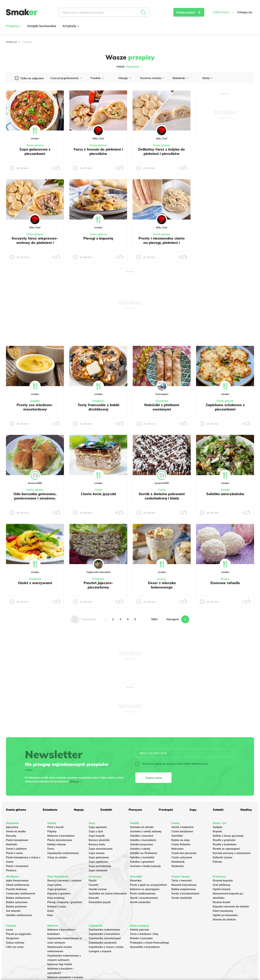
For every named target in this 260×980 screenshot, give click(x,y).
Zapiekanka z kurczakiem (104, 934)
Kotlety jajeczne (140, 930)
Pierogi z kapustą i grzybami (65, 902)
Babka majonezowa (184, 889)
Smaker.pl (11, 42)
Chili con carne (15, 947)
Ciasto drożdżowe (182, 831)
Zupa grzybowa (57, 889)
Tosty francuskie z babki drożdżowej (98, 407)
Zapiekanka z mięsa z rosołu (106, 947)
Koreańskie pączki (100, 902)
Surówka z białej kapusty (145, 866)
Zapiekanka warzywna (103, 943)
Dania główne (35, 145)
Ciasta (98, 490)
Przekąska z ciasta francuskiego (149, 943)
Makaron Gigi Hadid (60, 964)
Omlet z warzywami (35, 583)
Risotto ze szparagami (226, 849)
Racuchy (11, 836)
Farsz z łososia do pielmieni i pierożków (98, 151)
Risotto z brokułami (225, 844)
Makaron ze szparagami (145, 889)
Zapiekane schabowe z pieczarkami (225, 407)
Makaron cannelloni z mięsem (65, 977)
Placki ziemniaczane (60, 840)
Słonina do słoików (224, 920)
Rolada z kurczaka (141, 938)
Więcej (74, 781)
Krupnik (217, 831)
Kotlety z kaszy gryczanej (228, 836)
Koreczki (94, 898)
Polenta (217, 862)
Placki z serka (14, 853)
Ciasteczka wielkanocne (21, 894)
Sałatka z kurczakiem (143, 840)
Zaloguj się (245, 12)
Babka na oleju (181, 840)
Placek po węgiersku (19, 934)
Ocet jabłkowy (222, 885)
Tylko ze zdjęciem (32, 78)
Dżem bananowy (223, 911)
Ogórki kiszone (222, 889)
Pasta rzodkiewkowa (143, 894)
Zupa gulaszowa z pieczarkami (35, 151)
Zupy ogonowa (98, 827)
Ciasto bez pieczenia (184, 853)
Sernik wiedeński (140, 902)
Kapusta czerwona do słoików (231, 907)
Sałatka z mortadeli (142, 857)
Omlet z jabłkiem (16, 849)
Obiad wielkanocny (18, 885)
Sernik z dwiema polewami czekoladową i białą (162, 496)
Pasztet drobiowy (17, 889)
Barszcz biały (97, 844)
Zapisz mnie (154, 778)
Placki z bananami (17, 866)
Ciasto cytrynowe (182, 857)
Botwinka (136, 881)
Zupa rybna (54, 885)
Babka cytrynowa (17, 902)
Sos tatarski (13, 911)
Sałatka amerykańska (225, 494)
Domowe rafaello (225, 583)
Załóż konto (221, 12)
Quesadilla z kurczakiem (145, 947)
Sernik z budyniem (183, 827)
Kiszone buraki (222, 902)
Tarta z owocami (182, 881)
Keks (50, 915)
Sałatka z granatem (142, 862)
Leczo (9, 930)
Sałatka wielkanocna (19, 915)
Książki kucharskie (42, 26)
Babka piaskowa (16, 907)
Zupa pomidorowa (100, 866)
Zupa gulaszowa (99, 857)
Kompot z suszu (57, 907)
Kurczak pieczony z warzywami (232, 853)
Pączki (93, 881)
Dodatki (35, 401)
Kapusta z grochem (59, 894)
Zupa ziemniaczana (101, 849)
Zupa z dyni (96, 831)
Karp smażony (56, 898)
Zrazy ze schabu (57, 857)
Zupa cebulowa (98, 870)
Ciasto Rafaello (181, 844)
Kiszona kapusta (223, 881)
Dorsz (51, 849)
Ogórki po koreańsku (225, 915)
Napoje (79, 810)
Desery (162, 579)
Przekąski (98, 579)
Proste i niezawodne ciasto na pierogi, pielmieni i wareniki (162, 243)
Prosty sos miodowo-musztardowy (35, 407)
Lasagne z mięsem (100, 951)
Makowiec (177, 849)
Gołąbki (217, 827)
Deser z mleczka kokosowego (162, 585)
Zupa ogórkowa (98, 862)
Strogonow (12, 938)
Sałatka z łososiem (142, 836)
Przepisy (14, 26)
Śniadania (98, 401)
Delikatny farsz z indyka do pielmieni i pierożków (162, 151)
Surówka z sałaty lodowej (146, 831)
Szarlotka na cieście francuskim (108, 894)
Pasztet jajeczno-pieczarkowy (98, 585)
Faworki (94, 885)
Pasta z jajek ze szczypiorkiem (149, 885)
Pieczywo (135, 810)
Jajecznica (12, 827)
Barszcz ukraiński (99, 840)
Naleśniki (12, 844)
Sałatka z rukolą (140, 849)
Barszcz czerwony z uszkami (64, 881)
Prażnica (11, 870)
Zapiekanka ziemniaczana (105, 938)
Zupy (193, 810)
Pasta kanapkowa (17, 840)
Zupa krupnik (97, 836)
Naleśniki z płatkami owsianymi (162, 407)
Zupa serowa (97, 853)
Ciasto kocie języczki (98, 494)
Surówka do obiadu (142, 827)
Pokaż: (130, 67)
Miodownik (178, 862)
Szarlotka (177, 836)
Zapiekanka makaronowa (63, 853)
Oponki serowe (98, 889)
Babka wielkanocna (18, 898)
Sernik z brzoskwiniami (144, 898)
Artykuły (70, 26)
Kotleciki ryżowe (223, 857)
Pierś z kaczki (56, 827)
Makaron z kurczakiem (61, 836)
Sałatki (225, 490)
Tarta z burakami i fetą (144, 934)
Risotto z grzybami (224, 840)
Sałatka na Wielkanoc (144, 853)
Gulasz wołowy (15, 943)
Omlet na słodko (16, 831)
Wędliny (246, 810)
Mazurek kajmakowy (184, 885)
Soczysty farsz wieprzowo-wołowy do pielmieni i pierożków (35, 243)
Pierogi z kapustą (98, 238)
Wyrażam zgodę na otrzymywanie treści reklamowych (172, 764)
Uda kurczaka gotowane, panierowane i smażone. (35, 496)
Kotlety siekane (57, 844)
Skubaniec (178, 866)
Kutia (50, 911)
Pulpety (52, 831)
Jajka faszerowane (17, 881)
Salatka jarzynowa (141, 844)
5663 (154, 619)
